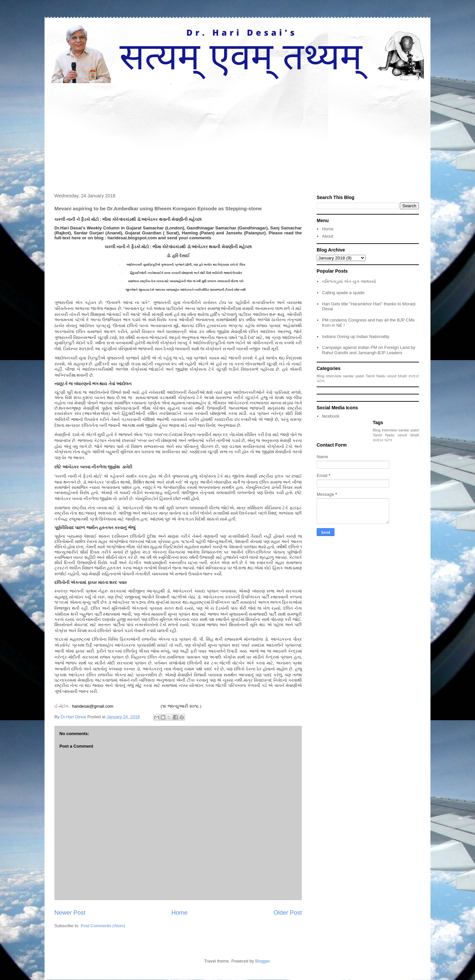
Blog (320, 376)
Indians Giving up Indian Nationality (356, 337)
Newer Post (70, 913)
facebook (331, 416)
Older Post (288, 913)
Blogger (263, 961)
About (328, 236)
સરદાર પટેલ (382, 440)
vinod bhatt (397, 376)
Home (180, 913)
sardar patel (354, 376)
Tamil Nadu (375, 376)
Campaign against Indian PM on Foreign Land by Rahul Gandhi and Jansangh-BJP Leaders (369, 350)
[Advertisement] (237, 133)
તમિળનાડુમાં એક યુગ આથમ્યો (349, 281)
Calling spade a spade (343, 293)
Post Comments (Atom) (103, 926)
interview (334, 376)
